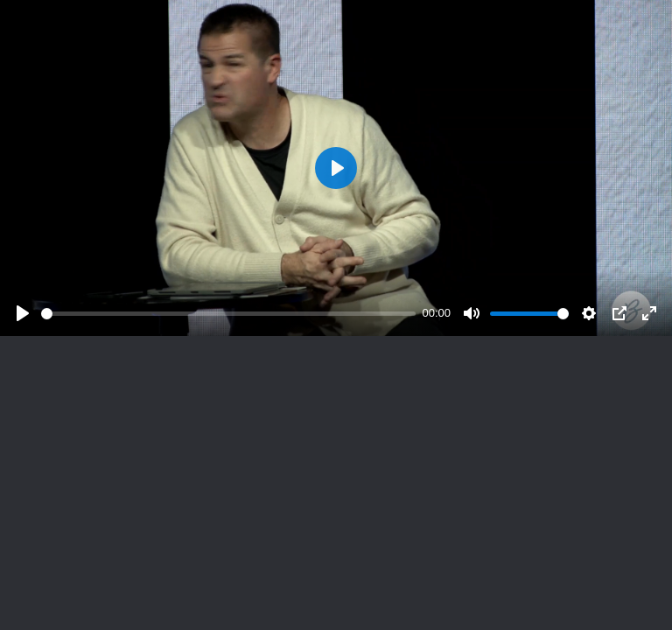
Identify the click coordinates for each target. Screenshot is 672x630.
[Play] (23, 313)
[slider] (228, 314)
